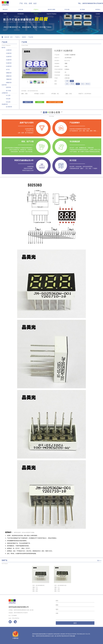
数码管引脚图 (51, 10)
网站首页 (5, 10)
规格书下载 (28, 102)
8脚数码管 (9, 83)
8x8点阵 (8, 102)
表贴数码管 (5, 104)
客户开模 (8, 91)
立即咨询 (40, 102)
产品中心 (36, 10)
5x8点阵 (8, 99)
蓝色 (67, 84)
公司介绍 (21, 10)
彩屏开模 (4, 85)
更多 (98, 561)
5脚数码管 (9, 73)
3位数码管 (9, 57)
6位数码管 (9, 66)
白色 (78, 84)
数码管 (24, 37)
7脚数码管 (9, 79)
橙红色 (88, 84)
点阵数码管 (5, 93)
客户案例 (82, 10)
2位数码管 (9, 53)
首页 (11, 37)
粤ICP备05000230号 (64, 636)
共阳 (72, 81)
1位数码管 (9, 50)
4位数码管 (9, 60)
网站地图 (73, 636)
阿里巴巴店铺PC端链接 (55, 102)
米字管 (8, 70)
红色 (82, 84)
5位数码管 (9, 63)
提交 (75, 623)
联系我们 (98, 10)
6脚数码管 (9, 76)
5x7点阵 (8, 95)
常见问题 (67, 10)
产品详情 (31, 37)
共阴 (67, 81)
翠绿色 (72, 84)
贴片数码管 (9, 107)
